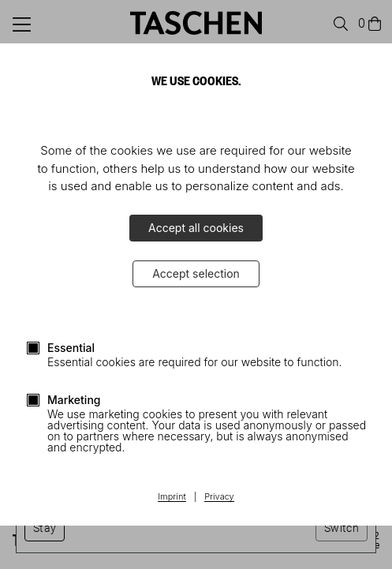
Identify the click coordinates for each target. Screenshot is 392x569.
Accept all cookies (196, 228)
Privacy (219, 497)
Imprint (172, 497)
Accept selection (196, 273)
